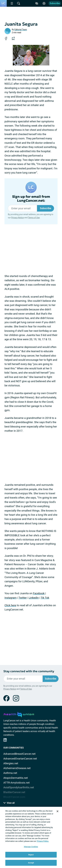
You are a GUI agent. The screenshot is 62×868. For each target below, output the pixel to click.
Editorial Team (21, 30)
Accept (31, 863)
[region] (31, 837)
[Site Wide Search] (19, 3)
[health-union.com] (19, 714)
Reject (31, 855)
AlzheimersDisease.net (17, 768)
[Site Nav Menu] (12, 3)
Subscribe (55, 3)
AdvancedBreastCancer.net (19, 754)
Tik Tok (45, 598)
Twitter (23, 598)
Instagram (11, 598)
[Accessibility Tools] (37, 3)
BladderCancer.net (14, 792)
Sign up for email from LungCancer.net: (31, 199)
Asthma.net (10, 773)
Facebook (39, 593)
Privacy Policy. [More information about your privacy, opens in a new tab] (43, 841)
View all (9, 803)
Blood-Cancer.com (14, 797)
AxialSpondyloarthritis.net (19, 787)
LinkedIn (34, 598)
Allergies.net (11, 763)
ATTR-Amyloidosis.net (17, 783)
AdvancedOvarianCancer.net (20, 759)
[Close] (58, 811)
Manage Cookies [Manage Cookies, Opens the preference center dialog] (31, 847)
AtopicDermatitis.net (16, 778)
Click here (10, 605)
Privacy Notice (18, 218)
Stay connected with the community (29, 671)
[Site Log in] (44, 3)
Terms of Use (34, 218)
